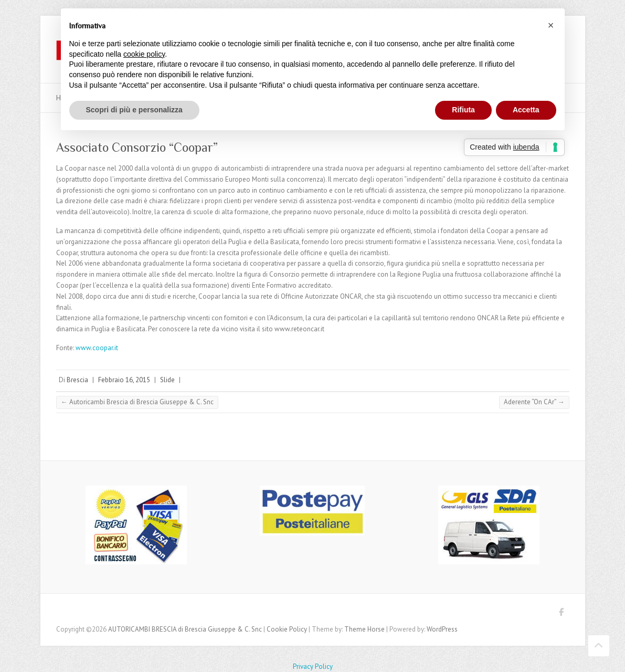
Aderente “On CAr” (534, 402)
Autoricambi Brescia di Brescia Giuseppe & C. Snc (137, 402)
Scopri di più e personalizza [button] (134, 110)
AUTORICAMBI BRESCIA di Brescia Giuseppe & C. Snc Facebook (562, 614)
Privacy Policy (313, 666)
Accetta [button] (526, 110)
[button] (551, 25)
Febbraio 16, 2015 (124, 380)
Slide (167, 380)
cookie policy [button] (144, 54)
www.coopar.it (97, 348)
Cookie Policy (287, 629)
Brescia (77, 380)
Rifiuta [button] (463, 110)
